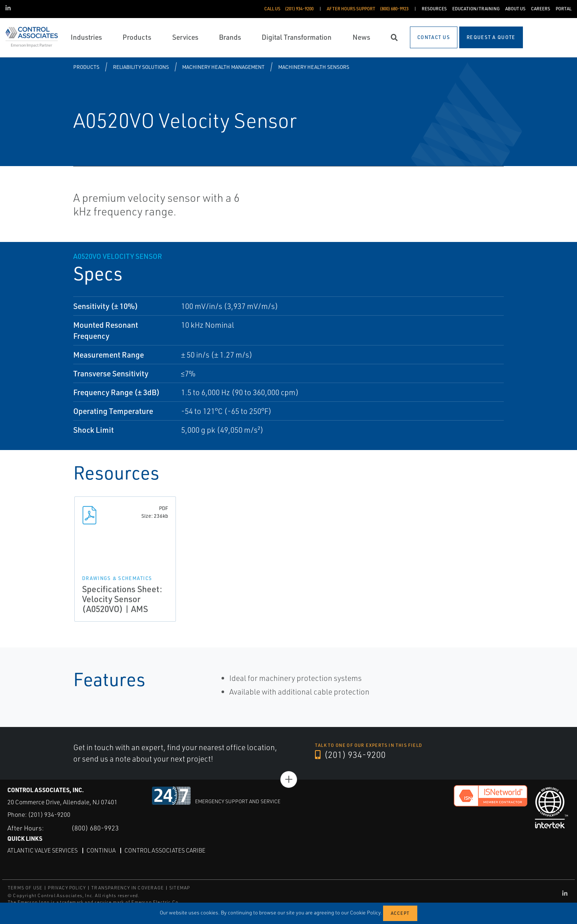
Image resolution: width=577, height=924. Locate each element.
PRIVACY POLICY (67, 888)
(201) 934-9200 (350, 755)
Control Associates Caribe (165, 850)
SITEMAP (180, 888)
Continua (101, 850)
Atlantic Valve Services (43, 850)
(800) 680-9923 (95, 828)
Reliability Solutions (141, 67)
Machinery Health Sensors (314, 67)
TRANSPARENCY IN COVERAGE (128, 888)
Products (86, 67)
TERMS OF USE (25, 888)
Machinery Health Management (223, 67)
